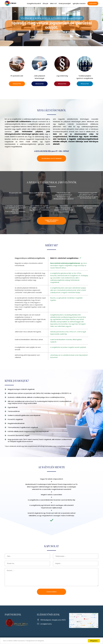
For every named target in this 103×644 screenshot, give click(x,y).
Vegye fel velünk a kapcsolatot (51, 221)
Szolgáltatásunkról (34, 3)
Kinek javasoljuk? (65, 3)
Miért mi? (53, 3)
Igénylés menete (79, 3)
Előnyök (45, 3)
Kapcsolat (93, 3)
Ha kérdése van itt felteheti (51, 158)
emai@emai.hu (46, 624)
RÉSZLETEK (17, 84)
